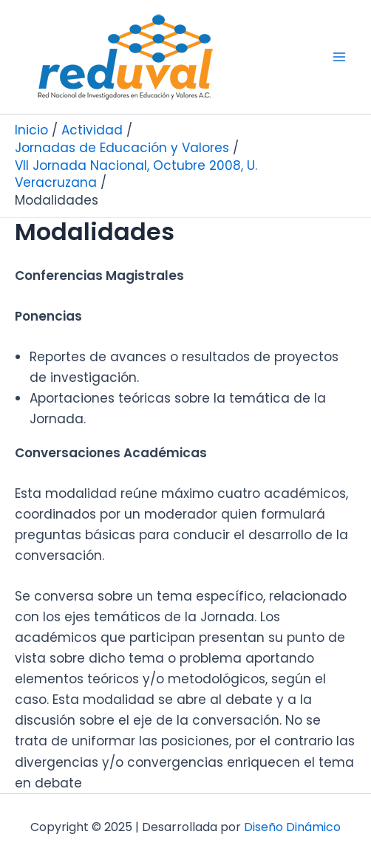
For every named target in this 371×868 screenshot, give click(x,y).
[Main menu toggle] (340, 57)
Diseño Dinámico (292, 827)
